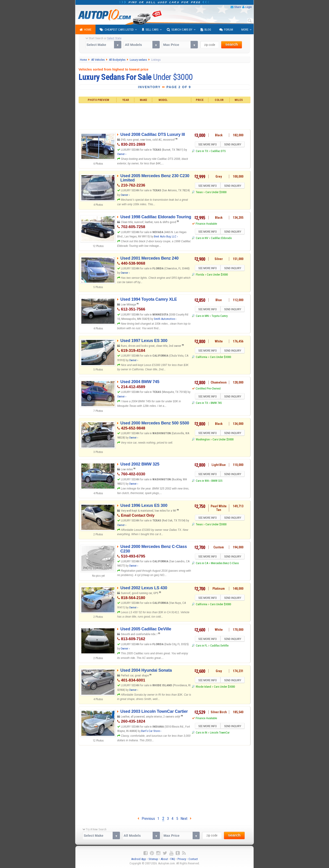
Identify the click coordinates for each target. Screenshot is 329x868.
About (164, 859)
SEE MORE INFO (207, 145)
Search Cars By (180, 30)
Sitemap (153, 859)
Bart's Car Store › (151, 731)
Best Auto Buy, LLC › (166, 236)
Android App (139, 859)
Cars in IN (202, 733)
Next (186, 818)
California (202, 358)
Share (237, 7)
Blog (206, 30)
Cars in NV (202, 239)
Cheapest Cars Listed (117, 30)
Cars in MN (202, 317)
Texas (199, 193)
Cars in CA (202, 564)
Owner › (122, 154)
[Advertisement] (165, 116)
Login (248, 7)
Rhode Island (203, 687)
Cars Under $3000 (216, 193)
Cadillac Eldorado (221, 239)
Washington (203, 440)
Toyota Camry (220, 317)
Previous (146, 818)
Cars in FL (202, 646)
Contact (193, 859)
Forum (226, 30)
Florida (200, 275)
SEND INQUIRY (233, 145)
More (245, 30)
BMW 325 (217, 481)
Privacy (182, 859)
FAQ (173, 859)
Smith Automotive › (165, 319)
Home (85, 30)
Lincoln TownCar (220, 733)
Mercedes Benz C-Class (225, 564)
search (232, 44)
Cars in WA (202, 481)
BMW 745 (216, 404)
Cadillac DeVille (219, 646)
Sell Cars (150, 30)
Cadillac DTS (218, 152)
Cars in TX (202, 152)
